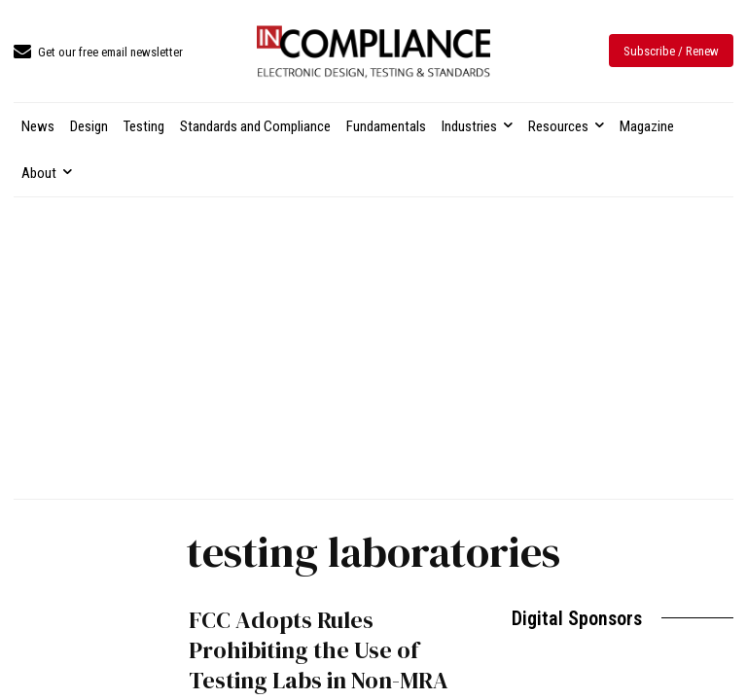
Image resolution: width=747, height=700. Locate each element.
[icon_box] (98, 53)
